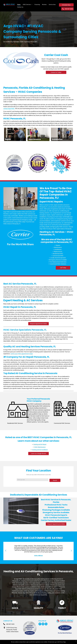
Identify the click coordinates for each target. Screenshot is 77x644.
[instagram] (43, 624)
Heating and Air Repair (40, 444)
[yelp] (46, 624)
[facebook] (40, 624)
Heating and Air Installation (40, 450)
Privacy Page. (63, 642)
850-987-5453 (10, 624)
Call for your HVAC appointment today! (22, 354)
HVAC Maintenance (40, 447)
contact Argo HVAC (9, 109)
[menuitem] (18, 5)
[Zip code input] (33, 480)
